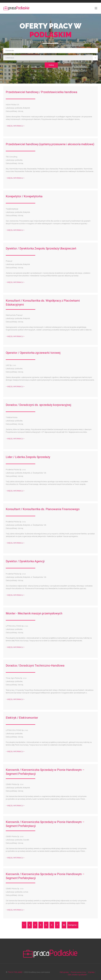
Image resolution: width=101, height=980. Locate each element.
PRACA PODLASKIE (15, 972)
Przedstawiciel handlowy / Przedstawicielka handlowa (41, 92)
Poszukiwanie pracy (78, 972)
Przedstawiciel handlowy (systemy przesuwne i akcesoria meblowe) (50, 144)
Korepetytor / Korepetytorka (24, 196)
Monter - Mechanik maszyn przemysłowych (34, 613)
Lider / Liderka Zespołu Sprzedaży (28, 457)
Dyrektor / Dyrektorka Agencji (26, 561)
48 (64, 925)
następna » (73, 925)
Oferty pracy (64, 972)
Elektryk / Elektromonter (22, 718)
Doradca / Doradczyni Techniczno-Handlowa (35, 666)
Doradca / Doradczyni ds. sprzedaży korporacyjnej (38, 405)
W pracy (91, 972)
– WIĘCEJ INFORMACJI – (15, 126)
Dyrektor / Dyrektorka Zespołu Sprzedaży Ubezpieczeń (41, 248)
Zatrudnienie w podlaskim (77, 975)
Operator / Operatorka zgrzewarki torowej (33, 353)
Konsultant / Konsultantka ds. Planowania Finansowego (43, 509)
